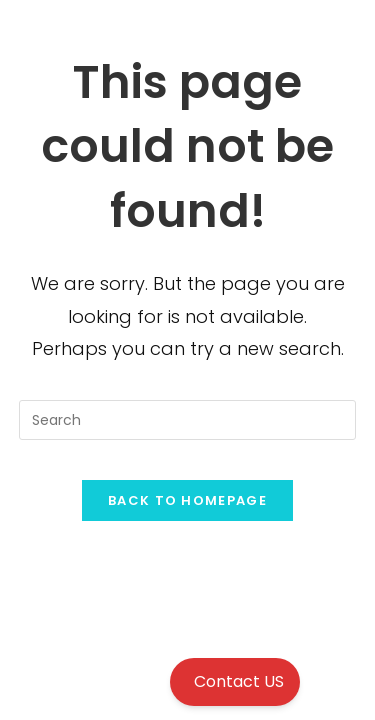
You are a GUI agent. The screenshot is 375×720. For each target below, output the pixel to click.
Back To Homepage (187, 500)
